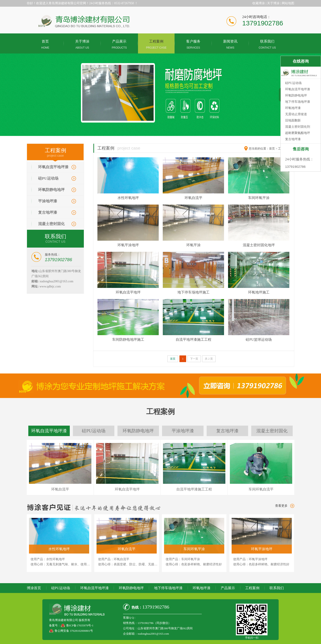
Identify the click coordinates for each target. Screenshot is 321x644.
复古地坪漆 (48, 212)
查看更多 (281, 506)
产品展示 (228, 588)
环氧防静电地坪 (51, 190)
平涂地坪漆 (48, 201)
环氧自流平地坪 (128, 292)
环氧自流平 (193, 198)
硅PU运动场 (48, 178)
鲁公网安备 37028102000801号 (74, 631)
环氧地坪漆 (202, 588)
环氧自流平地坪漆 (53, 167)
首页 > (273, 149)
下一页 (194, 359)
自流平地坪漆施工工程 (193, 339)
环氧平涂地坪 (128, 245)
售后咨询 (301, 149)
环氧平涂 (193, 245)
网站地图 (288, 3)
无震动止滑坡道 (296, 114)
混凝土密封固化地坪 (259, 245)
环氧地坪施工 (259, 292)
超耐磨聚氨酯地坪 (298, 133)
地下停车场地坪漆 (168, 588)
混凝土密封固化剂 (298, 127)
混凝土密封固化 (51, 224)
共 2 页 (209, 359)
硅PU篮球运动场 (259, 339)
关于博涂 (273, 3)
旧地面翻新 (293, 120)
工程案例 (252, 588)
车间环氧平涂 (259, 198)
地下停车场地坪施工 (193, 292)
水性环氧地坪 (128, 198)
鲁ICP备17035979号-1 (80, 625)
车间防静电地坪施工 (128, 339)
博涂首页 (34, 588)
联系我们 (277, 588)
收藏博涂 (259, 3)
